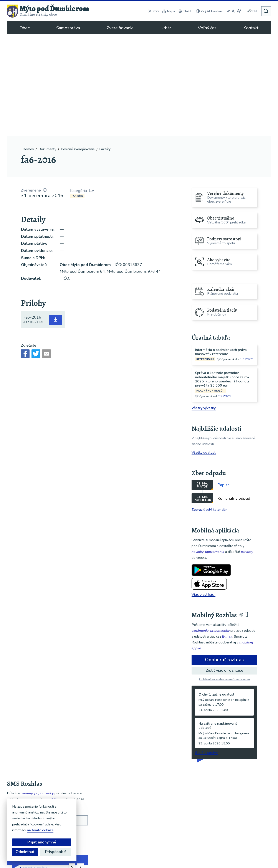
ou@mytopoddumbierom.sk (247, 832)
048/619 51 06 (237, 827)
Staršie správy (206, 651)
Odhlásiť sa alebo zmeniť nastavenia (224, 578)
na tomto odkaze (40, 830)
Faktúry (77, 94)
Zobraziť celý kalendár (209, 408)
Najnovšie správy (33, 767)
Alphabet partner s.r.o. (125, 856)
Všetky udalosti (204, 351)
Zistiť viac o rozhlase (224, 569)
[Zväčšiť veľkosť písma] (239, 11)
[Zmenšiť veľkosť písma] (228, 11)
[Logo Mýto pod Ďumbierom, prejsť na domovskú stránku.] (48, 11)
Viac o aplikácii (204, 493)
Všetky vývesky (204, 306)
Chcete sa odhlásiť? (21, 742)
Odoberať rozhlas (224, 558)
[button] (72, 765)
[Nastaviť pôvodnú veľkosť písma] (233, 11)
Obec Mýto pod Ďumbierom (193, 856)
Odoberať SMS (28, 732)
